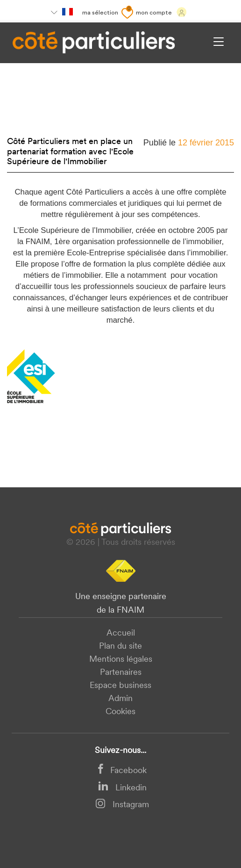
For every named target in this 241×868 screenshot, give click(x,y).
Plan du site (120, 647)
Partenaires (121, 673)
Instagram (122, 805)
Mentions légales (121, 660)
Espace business (120, 686)
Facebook (122, 771)
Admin (120, 699)
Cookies (120, 712)
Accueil (121, 633)
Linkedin (122, 788)
